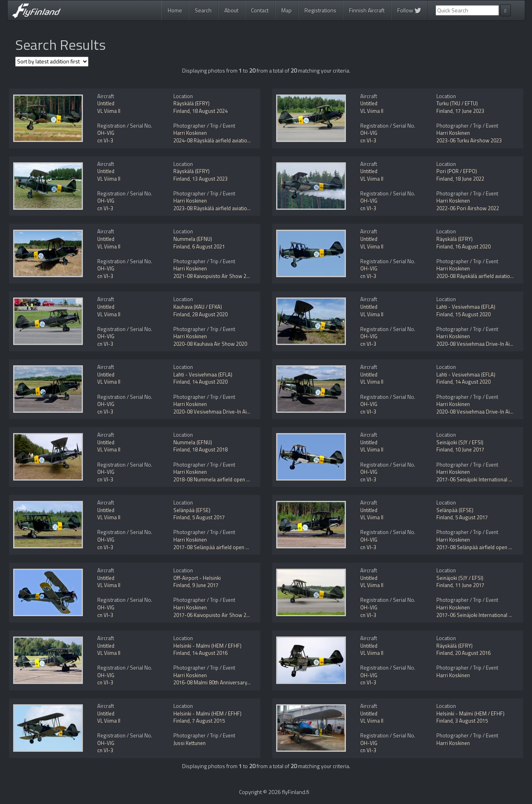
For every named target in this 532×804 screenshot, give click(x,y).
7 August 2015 (208, 721)
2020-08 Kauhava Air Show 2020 (210, 344)
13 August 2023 (210, 179)
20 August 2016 (473, 653)
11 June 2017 (470, 585)
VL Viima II (109, 111)
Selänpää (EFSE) (192, 510)
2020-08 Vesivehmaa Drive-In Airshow (480, 344)
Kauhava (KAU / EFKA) (198, 307)
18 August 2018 (210, 449)
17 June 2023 (470, 111)
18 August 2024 (210, 111)
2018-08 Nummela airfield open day (214, 479)
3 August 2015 (471, 721)
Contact (260, 10)
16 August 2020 (473, 246)
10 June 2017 (470, 449)
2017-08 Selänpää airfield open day (213, 547)
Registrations (320, 10)
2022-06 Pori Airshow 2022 (468, 208)
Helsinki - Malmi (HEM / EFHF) (207, 646)
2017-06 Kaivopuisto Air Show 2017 (214, 615)
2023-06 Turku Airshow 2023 (469, 140)
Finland (182, 111)
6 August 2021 (208, 246)
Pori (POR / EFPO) (457, 171)
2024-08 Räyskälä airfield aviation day (216, 140)
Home (175, 10)
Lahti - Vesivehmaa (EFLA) (466, 307)
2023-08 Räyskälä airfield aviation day (216, 208)
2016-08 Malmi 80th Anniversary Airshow (220, 682)
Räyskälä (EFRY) (191, 103)
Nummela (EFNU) (193, 239)
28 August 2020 (210, 314)
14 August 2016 (210, 653)
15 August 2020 (473, 314)
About (231, 10)
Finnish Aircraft (367, 10)
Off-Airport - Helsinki (197, 578)
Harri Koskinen (190, 133)
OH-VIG (106, 133)
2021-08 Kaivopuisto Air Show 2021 (214, 276)
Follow (409, 10)
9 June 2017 (205, 585)
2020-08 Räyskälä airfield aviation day (479, 276)
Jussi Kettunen (189, 743)
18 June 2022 (470, 179)
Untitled (106, 103)
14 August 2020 (210, 382)
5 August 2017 (208, 517)
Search (203, 10)
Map (287, 10)
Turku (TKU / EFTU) (457, 103)
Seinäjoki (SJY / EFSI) (460, 442)
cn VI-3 (105, 140)
